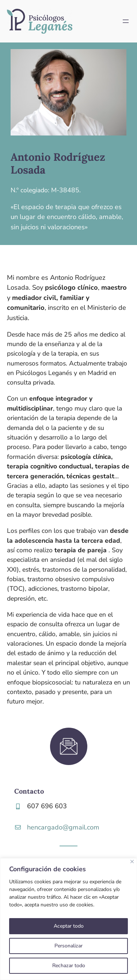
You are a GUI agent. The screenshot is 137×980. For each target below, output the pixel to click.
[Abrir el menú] (126, 21)
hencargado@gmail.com (63, 827)
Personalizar (68, 946)
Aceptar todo (69, 926)
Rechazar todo (69, 966)
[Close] (132, 862)
